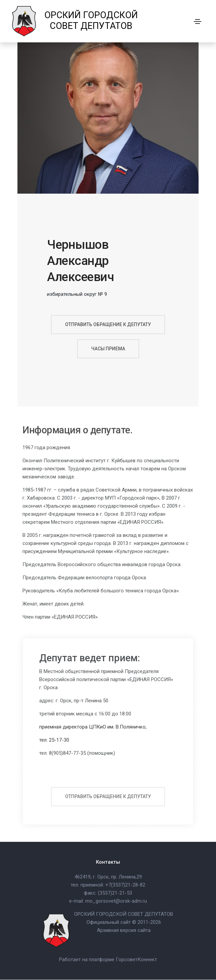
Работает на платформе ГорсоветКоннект (108, 960)
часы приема (108, 349)
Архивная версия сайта (124, 931)
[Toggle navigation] (198, 22)
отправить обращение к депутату (108, 324)
